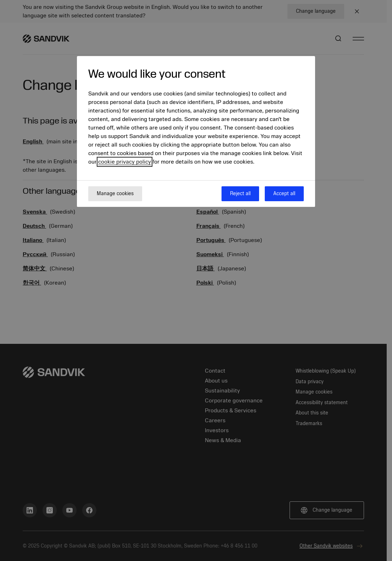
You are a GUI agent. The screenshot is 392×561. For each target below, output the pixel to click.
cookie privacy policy (125, 162)
